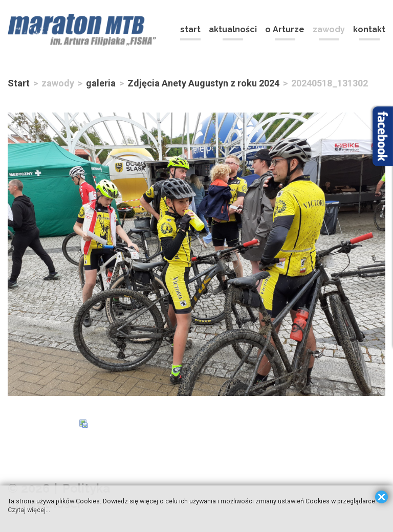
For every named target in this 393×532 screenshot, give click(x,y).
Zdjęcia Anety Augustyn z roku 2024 (203, 83)
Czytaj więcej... (29, 509)
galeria (101, 83)
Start (19, 83)
